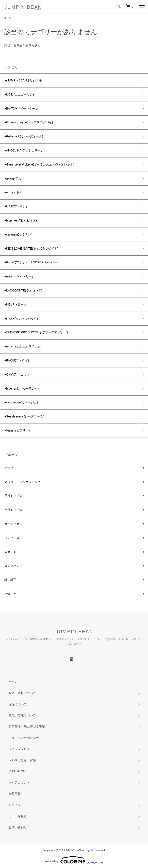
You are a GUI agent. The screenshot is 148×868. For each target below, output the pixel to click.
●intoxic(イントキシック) (21, 319)
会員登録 (15, 794)
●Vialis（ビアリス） (18, 430)
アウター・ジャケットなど (22, 482)
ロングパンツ (13, 566)
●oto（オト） (13, 192)
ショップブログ (19, 749)
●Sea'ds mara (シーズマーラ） (25, 416)
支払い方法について (22, 715)
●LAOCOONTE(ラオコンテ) (23, 290)
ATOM (21, 771)
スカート (10, 552)
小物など (10, 594)
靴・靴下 (10, 580)
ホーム (8, 18)
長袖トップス (13, 496)
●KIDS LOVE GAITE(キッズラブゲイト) (31, 248)
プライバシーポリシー (24, 738)
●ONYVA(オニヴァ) (17, 374)
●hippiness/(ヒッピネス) (21, 220)
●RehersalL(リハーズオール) (24, 136)
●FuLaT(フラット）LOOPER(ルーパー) (31, 262)
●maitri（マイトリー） (20, 276)
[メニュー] (142, 6)
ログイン (15, 805)
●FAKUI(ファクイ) (17, 360)
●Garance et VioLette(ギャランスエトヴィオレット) (39, 164)
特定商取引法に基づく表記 (27, 726)
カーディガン (13, 524)
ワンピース (12, 538)
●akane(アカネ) (15, 178)
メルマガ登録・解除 (22, 760)
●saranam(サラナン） (19, 234)
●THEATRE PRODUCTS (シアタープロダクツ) (36, 332)
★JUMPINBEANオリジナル (23, 80)
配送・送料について (22, 693)
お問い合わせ (18, 827)
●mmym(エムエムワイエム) (23, 346)
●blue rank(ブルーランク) (21, 389)
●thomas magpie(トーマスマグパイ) (29, 122)
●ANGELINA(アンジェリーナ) (24, 150)
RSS (12, 771)
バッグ (9, 468)
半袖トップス (13, 510)
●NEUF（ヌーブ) (16, 304)
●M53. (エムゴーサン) (19, 94)
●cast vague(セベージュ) (21, 402)
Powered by (74, 860)
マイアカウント (19, 782)
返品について (18, 704)
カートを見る (18, 816)
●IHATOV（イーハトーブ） (23, 108)
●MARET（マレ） (17, 206)
